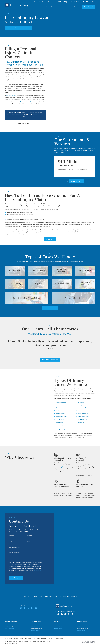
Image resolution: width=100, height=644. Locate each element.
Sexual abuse (79, 422)
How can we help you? (15, 555)
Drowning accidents (81, 408)
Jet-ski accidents (58, 414)
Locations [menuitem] (70, 7)
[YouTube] (36, 608)
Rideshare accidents (81, 419)
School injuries (58, 422)
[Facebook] (25, 608)
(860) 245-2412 (65, 614)
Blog (49, 2)
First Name (12, 538)
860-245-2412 (88, 2)
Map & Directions (9, 628)
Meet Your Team (38, 596)
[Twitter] (28, 608)
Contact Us (74, 596)
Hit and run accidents (81, 411)
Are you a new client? (14, 549)
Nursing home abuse (81, 414)
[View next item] (70, 181)
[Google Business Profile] (21, 608)
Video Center (42, 2)
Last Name (30, 538)
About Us (30, 596)
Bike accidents (58, 405)
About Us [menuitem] (54, 7)
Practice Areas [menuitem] (62, 7)
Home (25, 596)
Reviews (35, 2)
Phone (11, 544)
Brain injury (57, 408)
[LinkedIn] (32, 608)
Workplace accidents (59, 430)
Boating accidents (80, 405)
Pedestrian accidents (59, 416)
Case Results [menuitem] (77, 7)
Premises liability (58, 419)
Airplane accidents (59, 402)
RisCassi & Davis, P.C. (12, 96)
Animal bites (79, 402)
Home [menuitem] (48, 7)
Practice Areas (48, 596)
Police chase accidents (81, 416)
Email (28, 544)
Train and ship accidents (60, 425)
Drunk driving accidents (60, 411)
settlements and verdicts (25, 102)
